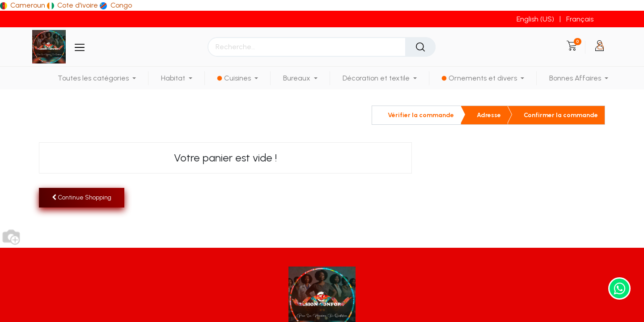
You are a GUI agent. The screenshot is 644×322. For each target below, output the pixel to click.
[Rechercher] (420, 47)
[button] (82, 197)
